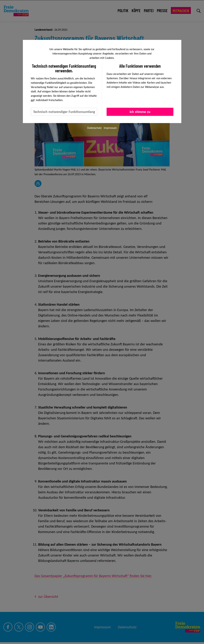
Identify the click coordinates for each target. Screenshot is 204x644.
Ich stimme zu (140, 112)
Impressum (110, 128)
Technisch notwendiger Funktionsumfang (64, 112)
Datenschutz (94, 128)
